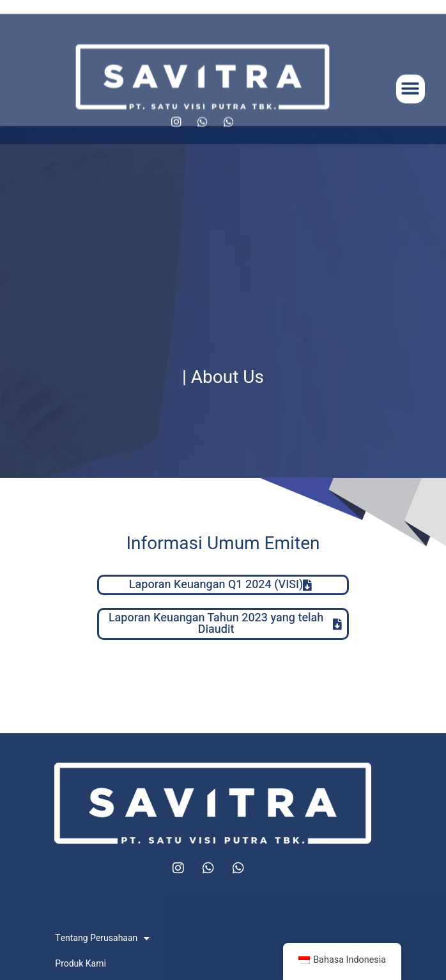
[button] (411, 100)
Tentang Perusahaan (102, 938)
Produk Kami (81, 964)
